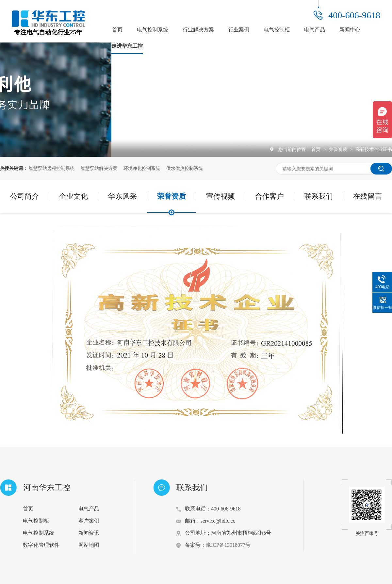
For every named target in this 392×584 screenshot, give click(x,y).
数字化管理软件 (41, 545)
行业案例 (239, 30)
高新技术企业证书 (374, 149)
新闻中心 (350, 30)
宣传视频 (220, 196)
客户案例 (89, 521)
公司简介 (24, 196)
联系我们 (318, 196)
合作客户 (269, 196)
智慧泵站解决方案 (99, 168)
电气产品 (315, 30)
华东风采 (122, 196)
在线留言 (367, 196)
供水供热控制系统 (185, 168)
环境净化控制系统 (142, 168)
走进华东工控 (127, 46)
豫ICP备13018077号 (228, 545)
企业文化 (73, 196)
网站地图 (89, 545)
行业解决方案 (198, 30)
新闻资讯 (89, 533)
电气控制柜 (277, 30)
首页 (117, 30)
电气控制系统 (153, 30)
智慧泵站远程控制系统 (52, 168)
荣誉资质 (339, 149)
